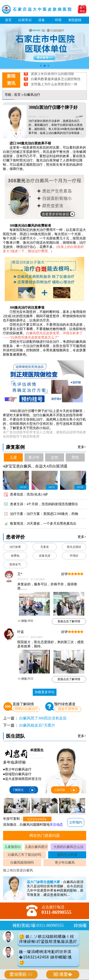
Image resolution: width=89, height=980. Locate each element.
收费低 (15, 556)
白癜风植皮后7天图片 (37, 725)
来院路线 (75, 20)
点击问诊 (65, 790)
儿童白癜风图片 (36, 847)
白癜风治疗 (32, 95)
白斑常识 (25, 20)
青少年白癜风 (65, 863)
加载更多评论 (45, 692)
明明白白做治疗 (26, 709)
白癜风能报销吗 (22, 863)
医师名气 (15, 564)
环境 (58, 20)
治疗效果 (15, 547)
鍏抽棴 (80, 925)
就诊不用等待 (68, 709)
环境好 (74, 556)
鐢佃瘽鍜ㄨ (21, 974)
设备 (42, 20)
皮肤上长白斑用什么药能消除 (52, 77)
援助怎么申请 (67, 855)
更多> (82, 447)
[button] (41, 66)
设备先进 (45, 556)
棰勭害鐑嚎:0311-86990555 (38, 925)
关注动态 (56, 825)
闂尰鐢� (63, 974)
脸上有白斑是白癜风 (18, 870)
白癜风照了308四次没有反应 (43, 718)
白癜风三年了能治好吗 (24, 855)
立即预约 (76, 822)
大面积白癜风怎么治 (68, 847)
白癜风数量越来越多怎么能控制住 (56, 82)
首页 (8, 20)
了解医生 (24, 790)
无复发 (45, 547)
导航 (8, 95)
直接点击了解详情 (69, 621)
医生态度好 (74, 547)
